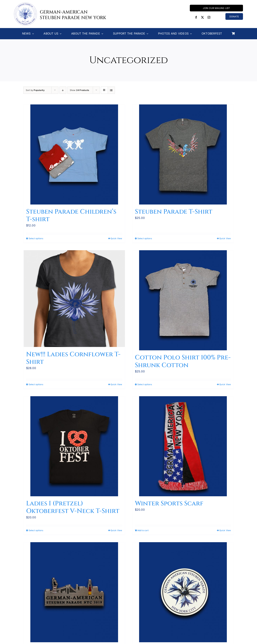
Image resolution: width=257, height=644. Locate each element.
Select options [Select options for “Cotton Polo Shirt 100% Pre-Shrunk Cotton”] (145, 384)
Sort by (35, 90)
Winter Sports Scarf (169, 503)
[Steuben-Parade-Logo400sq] (25, 4)
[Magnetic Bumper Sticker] (183, 592)
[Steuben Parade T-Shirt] (183, 154)
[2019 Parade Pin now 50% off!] (74, 592)
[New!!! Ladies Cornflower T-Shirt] (74, 299)
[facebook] (196, 17)
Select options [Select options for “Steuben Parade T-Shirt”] (145, 238)
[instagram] (209, 17)
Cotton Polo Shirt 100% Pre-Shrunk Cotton (183, 361)
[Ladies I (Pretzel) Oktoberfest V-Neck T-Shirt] (74, 446)
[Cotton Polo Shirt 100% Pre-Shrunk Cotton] (183, 300)
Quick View (116, 238)
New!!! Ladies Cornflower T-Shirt (73, 358)
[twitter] (202, 17)
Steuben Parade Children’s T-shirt (71, 215)
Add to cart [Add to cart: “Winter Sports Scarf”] (143, 530)
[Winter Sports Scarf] (183, 446)
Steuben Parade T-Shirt (174, 212)
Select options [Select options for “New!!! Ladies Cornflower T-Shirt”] (36, 384)
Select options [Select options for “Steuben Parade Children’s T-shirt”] (36, 238)
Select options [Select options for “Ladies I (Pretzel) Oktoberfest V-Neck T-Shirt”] (36, 530)
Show (80, 90)
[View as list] (111, 90)
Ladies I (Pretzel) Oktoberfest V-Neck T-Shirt (73, 507)
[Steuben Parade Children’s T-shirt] (74, 154)
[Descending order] (63, 90)
